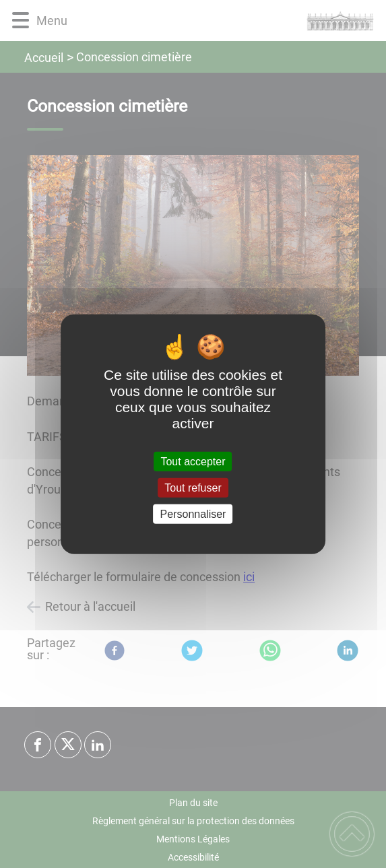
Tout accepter (193, 461)
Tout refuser (193, 487)
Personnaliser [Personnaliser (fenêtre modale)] (193, 514)
